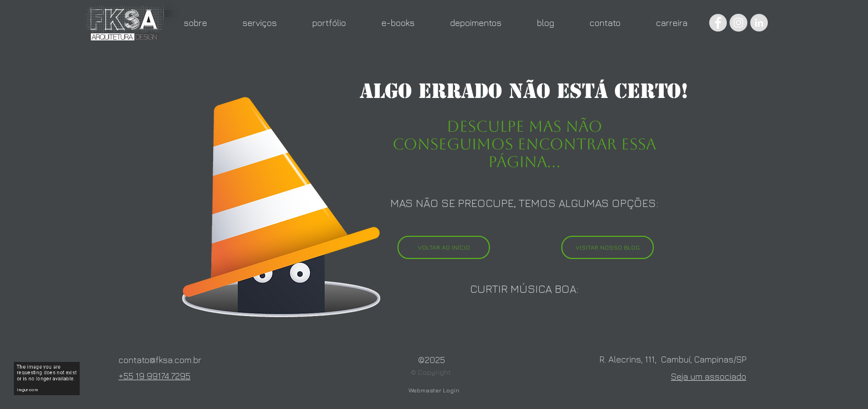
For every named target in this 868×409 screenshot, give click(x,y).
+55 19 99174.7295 (154, 376)
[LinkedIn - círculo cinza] (759, 23)
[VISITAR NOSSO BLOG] (608, 247)
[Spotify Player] (524, 322)
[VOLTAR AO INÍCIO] (444, 247)
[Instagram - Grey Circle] (738, 23)
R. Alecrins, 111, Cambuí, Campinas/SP (673, 359)
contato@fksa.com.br (160, 360)
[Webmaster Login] (434, 390)
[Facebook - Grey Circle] (718, 23)
